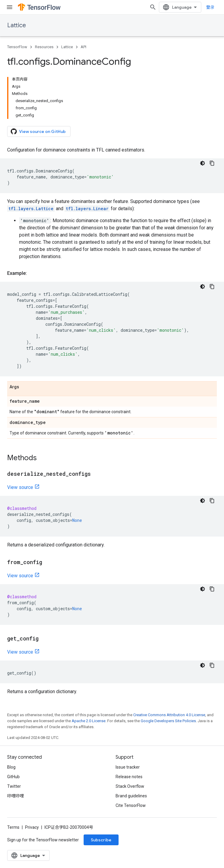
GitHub (13, 777)
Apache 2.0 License (89, 721)
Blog (11, 767)
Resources (44, 47)
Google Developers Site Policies (168, 721)
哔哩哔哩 (16, 796)
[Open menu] (10, 7)
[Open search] (153, 7)
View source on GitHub (38, 131)
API (83, 47)
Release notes (129, 777)
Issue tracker (128, 767)
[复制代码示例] (212, 163)
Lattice (17, 25)
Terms (13, 827)
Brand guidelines (131, 796)
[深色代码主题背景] (202, 163)
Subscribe (101, 840)
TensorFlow (17, 47)
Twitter (14, 786)
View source (20, 487)
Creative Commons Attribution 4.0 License (169, 715)
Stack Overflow (130, 786)
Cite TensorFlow (131, 805)
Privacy (32, 827)
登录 (210, 7)
